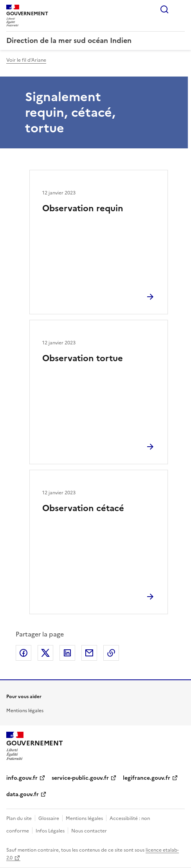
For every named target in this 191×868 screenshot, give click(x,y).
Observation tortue (83, 358)
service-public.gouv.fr (80, 778)
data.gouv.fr (23, 794)
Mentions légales (25, 711)
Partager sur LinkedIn (67, 653)
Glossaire (49, 818)
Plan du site (19, 818)
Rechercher (164, 9)
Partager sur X (45, 653)
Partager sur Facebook (23, 653)
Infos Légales (50, 831)
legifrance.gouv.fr (147, 778)
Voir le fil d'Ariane (26, 60)
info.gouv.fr (22, 778)
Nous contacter (89, 831)
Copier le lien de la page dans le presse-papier (111, 653)
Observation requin (83, 208)
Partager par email (89, 653)
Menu (180, 9)
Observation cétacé (83, 508)
